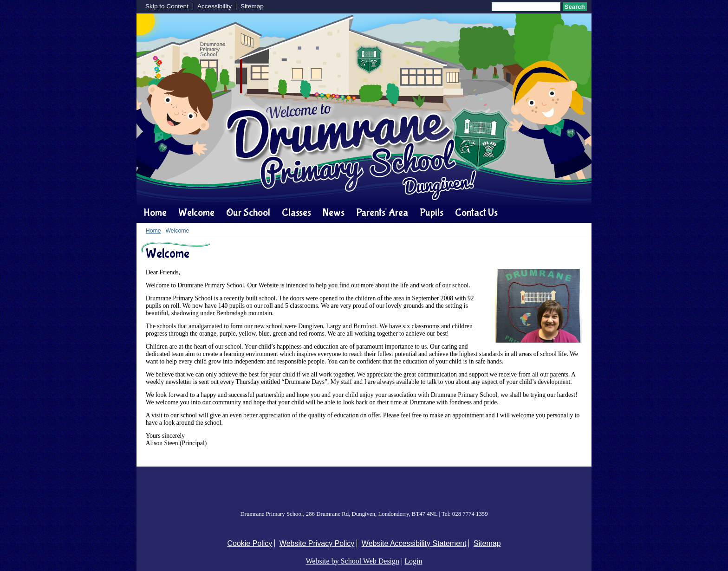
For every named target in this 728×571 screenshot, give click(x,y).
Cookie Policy (250, 543)
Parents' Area (382, 213)
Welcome (196, 213)
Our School (248, 213)
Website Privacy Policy (317, 543)
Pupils (432, 213)
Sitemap (252, 6)
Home (155, 213)
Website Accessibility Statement (414, 543)
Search (575, 7)
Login (413, 561)
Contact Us (476, 213)
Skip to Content (167, 6)
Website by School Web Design (353, 561)
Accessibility (214, 6)
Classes (296, 213)
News (334, 213)
